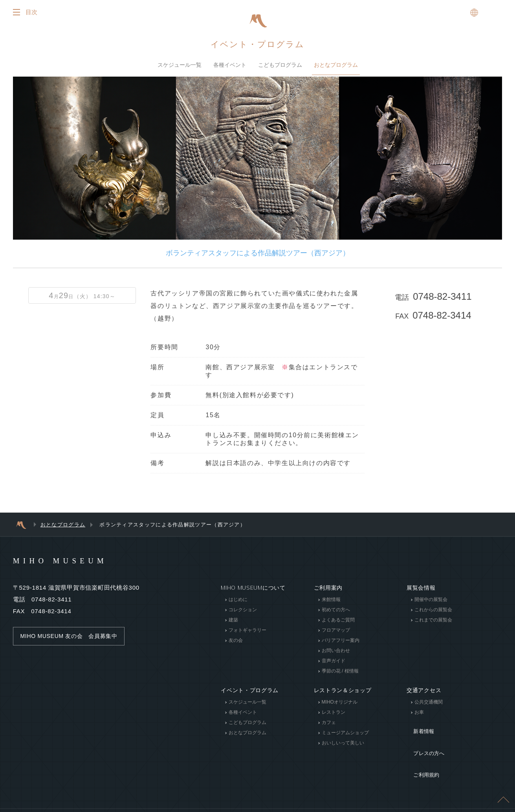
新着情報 (418, 726)
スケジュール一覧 (180, 65)
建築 (233, 620)
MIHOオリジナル (340, 702)
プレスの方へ (424, 738)
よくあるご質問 (338, 620)
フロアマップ (336, 630)
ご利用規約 (421, 750)
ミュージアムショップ (345, 733)
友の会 (236, 640)
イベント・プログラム (258, 44)
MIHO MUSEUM (73, 560)
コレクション (243, 610)
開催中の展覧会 (431, 599)
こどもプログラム (280, 65)
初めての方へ (336, 610)
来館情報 (331, 599)
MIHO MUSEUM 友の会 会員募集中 (72, 636)
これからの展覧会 (433, 610)
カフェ (329, 722)
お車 (419, 712)
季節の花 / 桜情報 (340, 671)
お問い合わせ (336, 651)
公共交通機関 (429, 702)
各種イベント (230, 65)
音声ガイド (334, 661)
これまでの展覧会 (433, 620)
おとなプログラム (336, 65)
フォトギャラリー (247, 630)
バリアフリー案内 (341, 640)
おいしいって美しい (343, 743)
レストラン (334, 712)
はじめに (238, 599)
